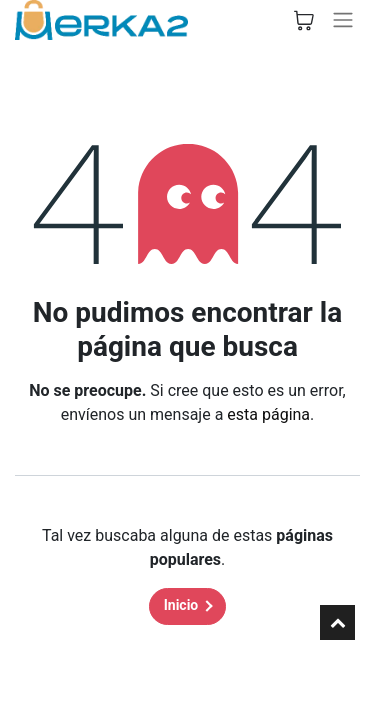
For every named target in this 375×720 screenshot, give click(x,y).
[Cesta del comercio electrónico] (304, 20)
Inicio (181, 605)
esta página (268, 414)
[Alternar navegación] (343, 20)
